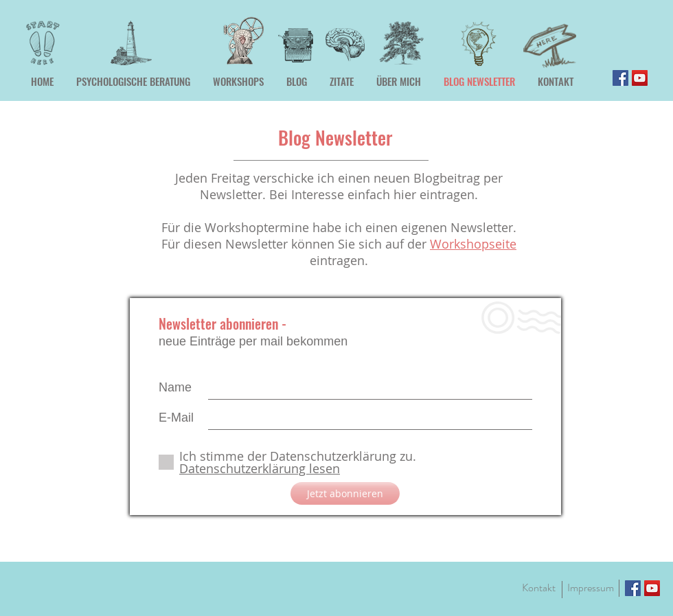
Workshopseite (473, 244)
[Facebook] (620, 78)
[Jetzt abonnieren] (345, 493)
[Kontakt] (538, 588)
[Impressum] (590, 588)
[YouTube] (640, 78)
